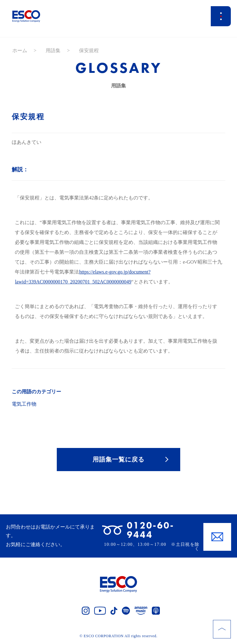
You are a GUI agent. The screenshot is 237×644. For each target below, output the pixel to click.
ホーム (20, 50)
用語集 (53, 50)
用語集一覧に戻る (118, 459)
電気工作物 (24, 404)
